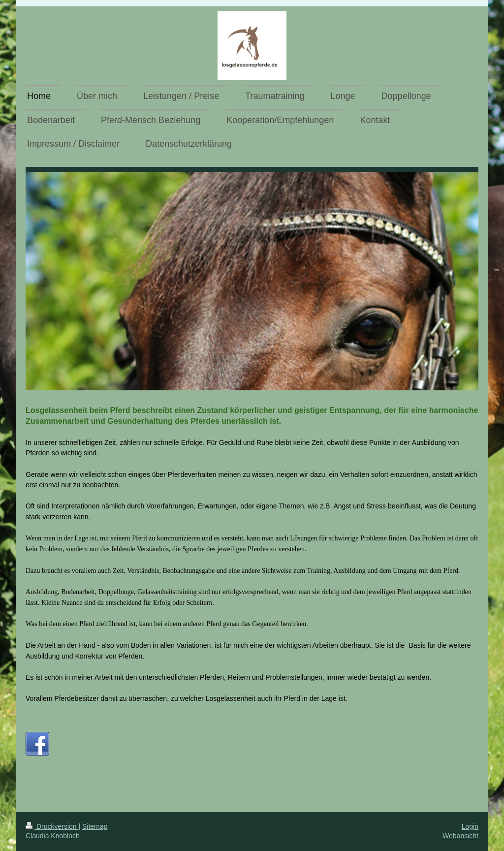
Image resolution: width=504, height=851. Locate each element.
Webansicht (460, 836)
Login (470, 826)
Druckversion (52, 826)
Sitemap (95, 826)
